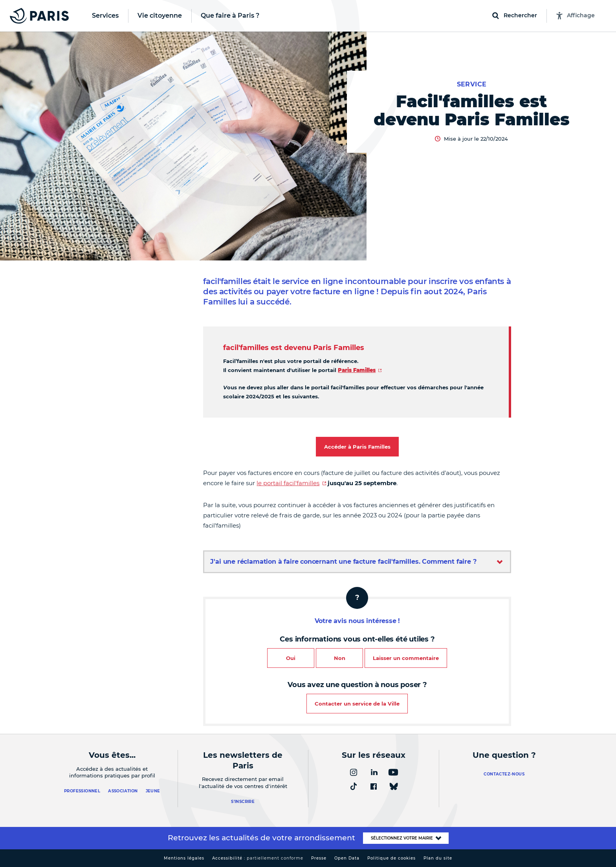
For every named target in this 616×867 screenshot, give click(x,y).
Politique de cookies (391, 858)
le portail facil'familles (288, 483)
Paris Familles (357, 370)
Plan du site (438, 858)
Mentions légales (184, 858)
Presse (319, 858)
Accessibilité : (258, 858)
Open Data (347, 858)
